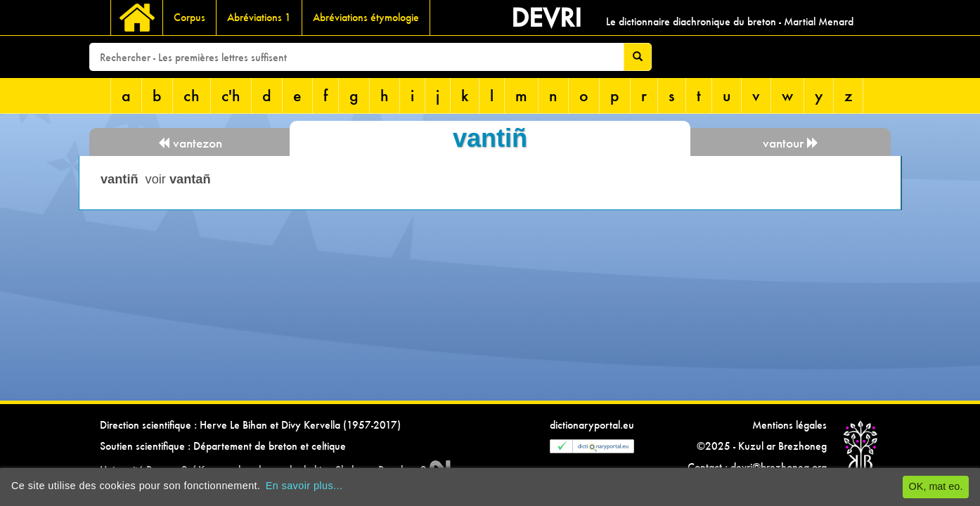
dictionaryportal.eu (592, 425)
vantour (791, 143)
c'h (231, 95)
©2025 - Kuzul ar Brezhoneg (762, 446)
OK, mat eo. (936, 486)
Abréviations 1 (259, 17)
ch (192, 95)
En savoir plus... (304, 486)
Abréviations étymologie (366, 17)
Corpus (189, 17)
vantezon (190, 143)
